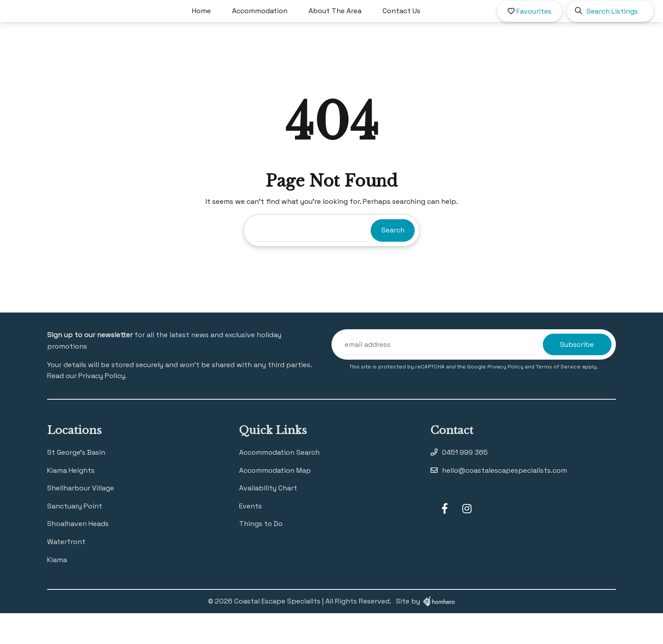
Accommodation (285, 26)
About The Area (361, 26)
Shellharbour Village (81, 519)
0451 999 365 (465, 483)
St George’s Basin (76, 483)
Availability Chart (268, 519)
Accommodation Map (275, 501)
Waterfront (66, 572)
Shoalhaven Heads (78, 554)
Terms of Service (559, 397)
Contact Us (427, 26)
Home (227, 26)
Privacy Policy (506, 397)
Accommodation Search (279, 483)
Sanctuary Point (75, 537)
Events (250, 537)
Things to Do (261, 554)
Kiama (57, 591)
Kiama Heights (71, 501)
